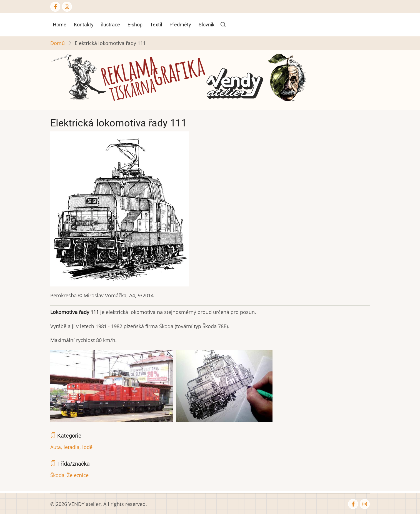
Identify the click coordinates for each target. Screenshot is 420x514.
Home (60, 25)
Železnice (78, 475)
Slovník (207, 25)
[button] (120, 211)
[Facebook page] (55, 7)
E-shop (135, 25)
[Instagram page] (67, 7)
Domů (57, 43)
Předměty (180, 25)
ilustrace (111, 25)
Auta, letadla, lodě (71, 447)
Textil (156, 25)
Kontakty (84, 25)
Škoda (57, 475)
